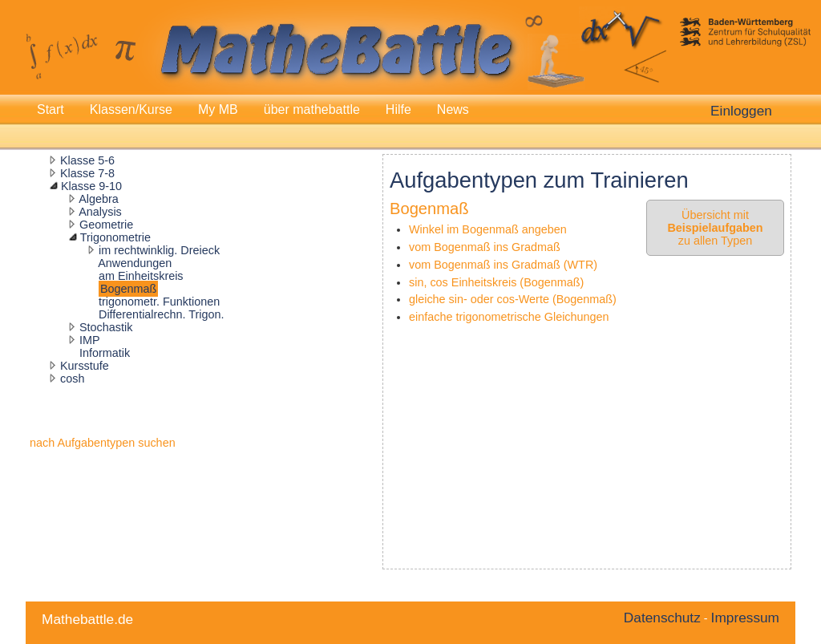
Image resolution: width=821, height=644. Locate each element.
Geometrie (106, 225)
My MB (218, 109)
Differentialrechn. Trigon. (162, 314)
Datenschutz (662, 618)
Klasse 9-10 (91, 186)
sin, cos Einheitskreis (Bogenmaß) (496, 282)
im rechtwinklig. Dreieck (159, 250)
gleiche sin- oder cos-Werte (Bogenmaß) (513, 299)
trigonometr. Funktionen (159, 302)
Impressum (745, 618)
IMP (90, 340)
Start (51, 109)
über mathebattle (312, 109)
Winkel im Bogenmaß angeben (488, 229)
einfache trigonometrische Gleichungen (509, 317)
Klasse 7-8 (87, 173)
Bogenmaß (128, 289)
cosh (72, 379)
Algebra (99, 199)
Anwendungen (135, 263)
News (453, 109)
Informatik (105, 353)
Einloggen (741, 111)
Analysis (100, 212)
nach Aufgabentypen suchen (103, 443)
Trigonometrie (115, 237)
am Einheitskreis (141, 276)
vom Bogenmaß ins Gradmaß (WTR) (503, 265)
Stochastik (106, 327)
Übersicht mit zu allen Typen (715, 228)
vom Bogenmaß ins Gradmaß (485, 247)
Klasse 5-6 (87, 160)
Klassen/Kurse (131, 109)
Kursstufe (85, 366)
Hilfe (398, 109)
